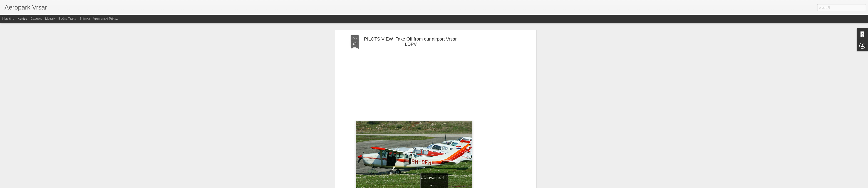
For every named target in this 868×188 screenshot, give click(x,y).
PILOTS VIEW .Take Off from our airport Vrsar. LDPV (411, 42)
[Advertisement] (496, 107)
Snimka (85, 19)
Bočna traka (67, 19)
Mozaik (50, 19)
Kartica (22, 19)
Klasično (8, 19)
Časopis (36, 19)
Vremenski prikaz (105, 19)
